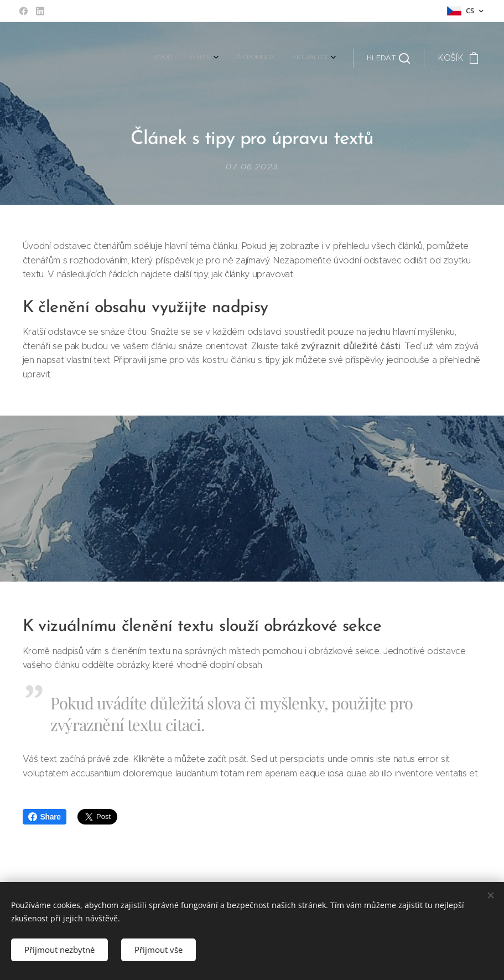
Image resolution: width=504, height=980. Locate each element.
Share (45, 817)
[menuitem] (272, 58)
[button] (388, 58)
